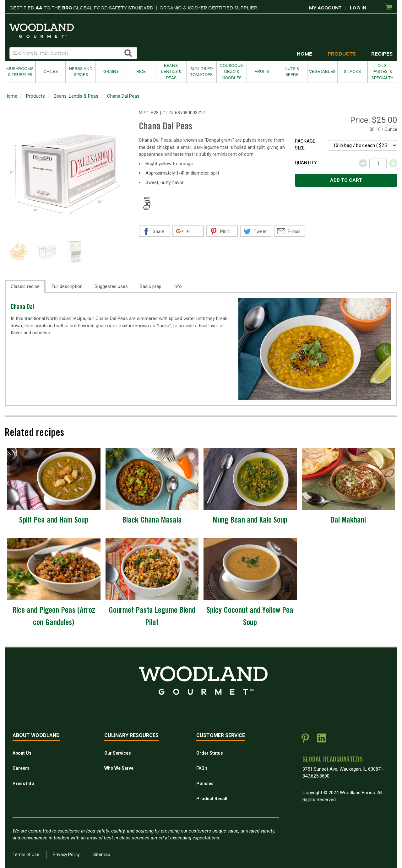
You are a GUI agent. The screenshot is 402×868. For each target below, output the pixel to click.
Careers (21, 768)
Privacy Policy (66, 854)
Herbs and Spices (81, 72)
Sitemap (102, 854)
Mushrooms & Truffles (20, 72)
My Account (325, 8)
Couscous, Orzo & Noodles (232, 72)
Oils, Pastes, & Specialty (383, 72)
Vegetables (322, 72)
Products (342, 54)
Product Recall (212, 799)
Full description (67, 286)
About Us (22, 753)
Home (304, 54)
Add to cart (346, 180)
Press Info (23, 784)
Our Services (118, 753)
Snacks (352, 72)
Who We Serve (119, 768)
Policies (205, 784)
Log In (358, 8)
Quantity (306, 163)
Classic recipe (25, 286)
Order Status (210, 753)
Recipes (382, 54)
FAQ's (202, 768)
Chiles (51, 72)
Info (178, 286)
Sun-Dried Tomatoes (201, 72)
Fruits (262, 72)
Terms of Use (26, 854)
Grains (111, 72)
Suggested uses (111, 286)
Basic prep (151, 286)
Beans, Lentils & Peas (171, 72)
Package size (305, 145)
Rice (141, 72)
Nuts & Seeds (292, 72)
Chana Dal (22, 308)
